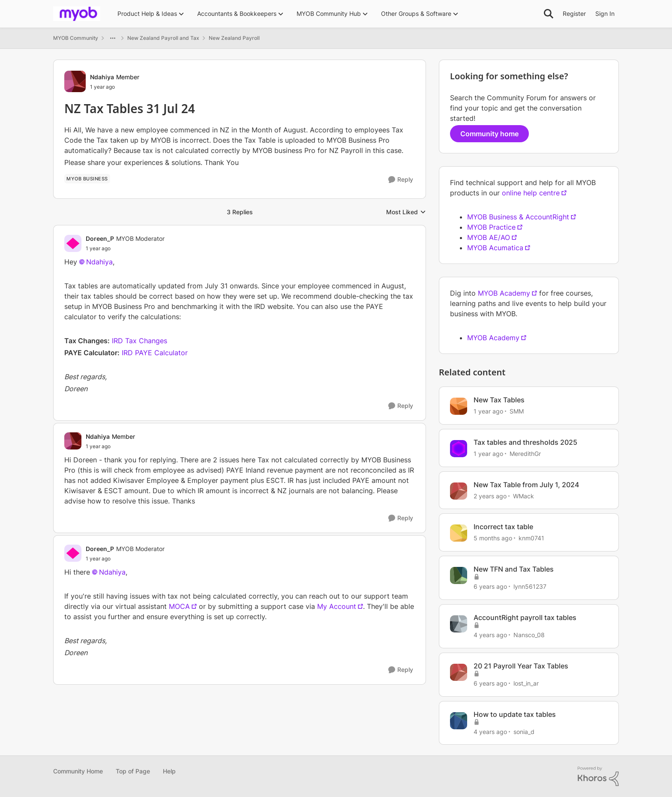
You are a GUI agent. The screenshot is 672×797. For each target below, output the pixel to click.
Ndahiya (99, 262)
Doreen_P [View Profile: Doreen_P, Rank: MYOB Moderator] (100, 238)
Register (574, 13)
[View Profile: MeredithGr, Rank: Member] (459, 449)
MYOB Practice (491, 227)
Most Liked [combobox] (406, 212)
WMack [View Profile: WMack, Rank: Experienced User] (523, 496)
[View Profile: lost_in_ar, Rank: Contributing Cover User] (459, 672)
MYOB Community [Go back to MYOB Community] (76, 38)
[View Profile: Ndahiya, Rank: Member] (75, 81)
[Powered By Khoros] (598, 776)
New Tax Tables (499, 400)
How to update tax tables (515, 714)
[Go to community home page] (77, 14)
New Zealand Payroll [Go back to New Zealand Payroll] (234, 38)
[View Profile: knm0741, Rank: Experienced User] (459, 533)
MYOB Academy (504, 293)
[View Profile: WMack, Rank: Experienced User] (459, 491)
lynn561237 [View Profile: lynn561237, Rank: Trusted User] (530, 586)
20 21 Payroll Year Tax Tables (521, 666)
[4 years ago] (490, 635)
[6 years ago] (490, 586)
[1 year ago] (488, 411)
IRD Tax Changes (139, 341)
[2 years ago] (490, 496)
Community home (489, 134)
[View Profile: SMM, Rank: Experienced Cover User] (459, 406)
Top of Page (133, 771)
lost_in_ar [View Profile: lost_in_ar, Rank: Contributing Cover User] (526, 683)
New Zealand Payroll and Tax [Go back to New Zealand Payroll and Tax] (163, 38)
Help (169, 771)
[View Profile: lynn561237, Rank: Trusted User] (459, 575)
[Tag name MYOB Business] (87, 179)
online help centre (531, 193)
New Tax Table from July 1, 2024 (526, 485)
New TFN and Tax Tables (514, 569)
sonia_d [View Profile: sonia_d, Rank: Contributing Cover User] (524, 731)
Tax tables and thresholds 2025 (525, 442)
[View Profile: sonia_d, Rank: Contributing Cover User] (459, 721)
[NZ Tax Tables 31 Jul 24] (125, 249)
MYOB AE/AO (489, 237)
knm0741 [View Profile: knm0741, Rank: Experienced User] (531, 538)
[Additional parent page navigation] (113, 38)
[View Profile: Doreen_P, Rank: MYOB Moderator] (73, 243)
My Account (337, 606)
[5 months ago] (493, 538)
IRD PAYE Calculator (155, 353)
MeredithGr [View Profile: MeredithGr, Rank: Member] (525, 454)
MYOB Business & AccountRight (518, 217)
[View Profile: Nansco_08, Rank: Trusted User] (459, 624)
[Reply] (401, 180)
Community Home (78, 771)
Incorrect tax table (503, 527)
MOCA (179, 606)
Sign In (605, 13)
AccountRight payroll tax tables (525, 617)
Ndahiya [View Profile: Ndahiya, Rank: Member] (102, 77)
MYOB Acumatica (495, 248)
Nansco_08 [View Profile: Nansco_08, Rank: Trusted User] (529, 635)
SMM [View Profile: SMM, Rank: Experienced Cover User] (517, 411)
